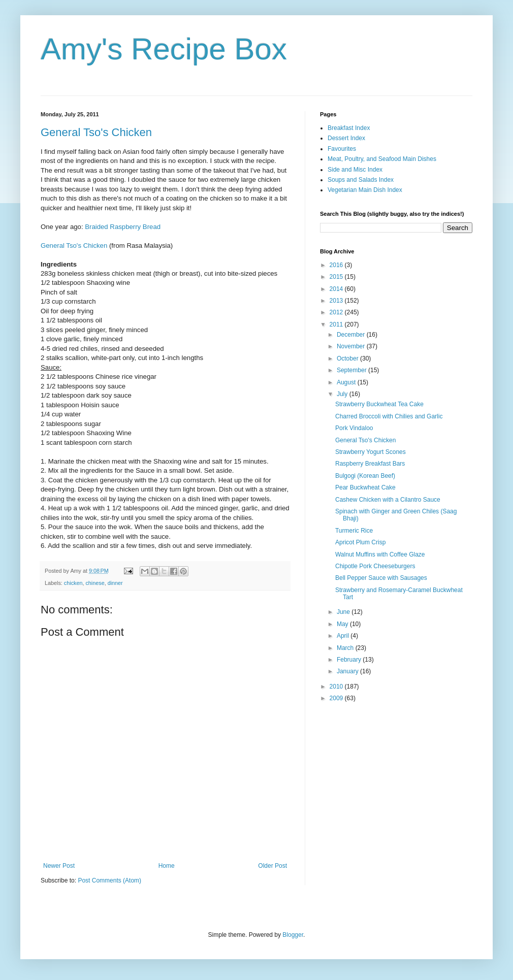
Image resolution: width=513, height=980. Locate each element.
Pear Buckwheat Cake (365, 487)
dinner (115, 583)
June (344, 612)
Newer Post (59, 866)
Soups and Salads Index (361, 180)
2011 (337, 324)
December (352, 335)
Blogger (293, 935)
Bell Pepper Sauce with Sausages (381, 578)
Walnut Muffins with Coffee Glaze (380, 554)
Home (167, 866)
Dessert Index (346, 138)
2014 (337, 289)
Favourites (342, 149)
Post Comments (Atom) (109, 880)
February (350, 660)
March (346, 648)
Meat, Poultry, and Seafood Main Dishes (382, 159)
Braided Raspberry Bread (123, 227)
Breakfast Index (349, 128)
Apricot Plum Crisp (360, 542)
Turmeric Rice (354, 531)
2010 (337, 687)
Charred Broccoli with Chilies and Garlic (389, 416)
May (343, 624)
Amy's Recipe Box (164, 49)
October (348, 358)
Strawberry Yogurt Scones (371, 452)
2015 (337, 277)
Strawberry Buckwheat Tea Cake (379, 404)
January (348, 671)
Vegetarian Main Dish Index (365, 190)
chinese (95, 583)
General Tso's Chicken (96, 132)
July (343, 394)
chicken (73, 583)
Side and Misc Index (355, 170)
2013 (337, 301)
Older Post (272, 866)
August (347, 382)
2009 (337, 698)
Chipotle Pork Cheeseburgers (375, 566)
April (344, 636)
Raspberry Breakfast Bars (370, 464)
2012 (337, 312)
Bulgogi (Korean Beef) (365, 476)
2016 (337, 265)
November (352, 346)
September (352, 370)
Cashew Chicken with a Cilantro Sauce (388, 500)
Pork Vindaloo (354, 428)
